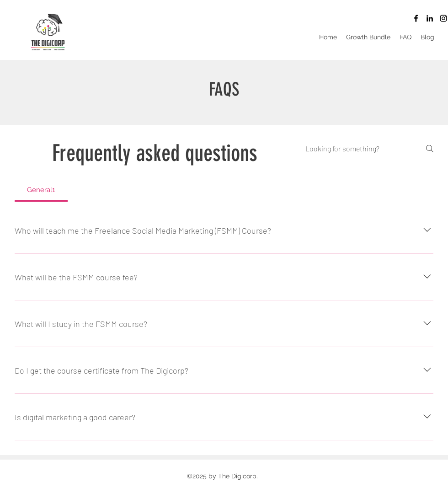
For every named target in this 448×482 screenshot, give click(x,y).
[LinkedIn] (430, 18)
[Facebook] (416, 18)
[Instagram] (443, 18)
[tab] (41, 190)
